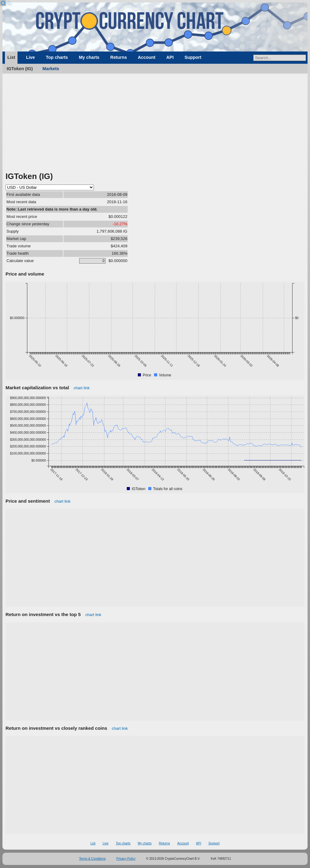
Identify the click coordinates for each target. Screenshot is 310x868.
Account (147, 57)
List (11, 57)
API (170, 57)
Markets (51, 69)
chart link (82, 388)
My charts (89, 57)
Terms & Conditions (93, 859)
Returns (118, 57)
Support (193, 57)
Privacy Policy (126, 859)
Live (31, 57)
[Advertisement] (155, 125)
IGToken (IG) (20, 69)
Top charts (57, 57)
